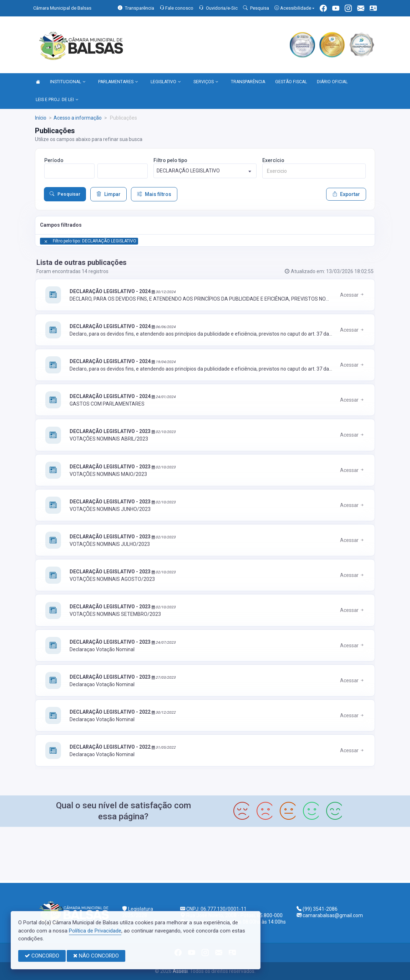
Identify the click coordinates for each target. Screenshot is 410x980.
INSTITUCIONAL (68, 82)
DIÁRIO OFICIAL (332, 82)
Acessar (352, 295)
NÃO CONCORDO (96, 956)
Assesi (180, 971)
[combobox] (205, 171)
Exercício (273, 160)
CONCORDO (42, 956)
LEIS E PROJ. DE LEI (57, 100)
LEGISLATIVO (166, 82)
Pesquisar (65, 194)
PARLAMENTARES (118, 82)
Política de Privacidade (95, 931)
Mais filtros (154, 194)
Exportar (346, 194)
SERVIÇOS (206, 82)
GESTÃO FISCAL (291, 82)
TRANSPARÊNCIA (248, 82)
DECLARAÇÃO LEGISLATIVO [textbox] (188, 171)
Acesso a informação (78, 118)
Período (54, 160)
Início (41, 118)
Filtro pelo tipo (170, 160)
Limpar (108, 194)
